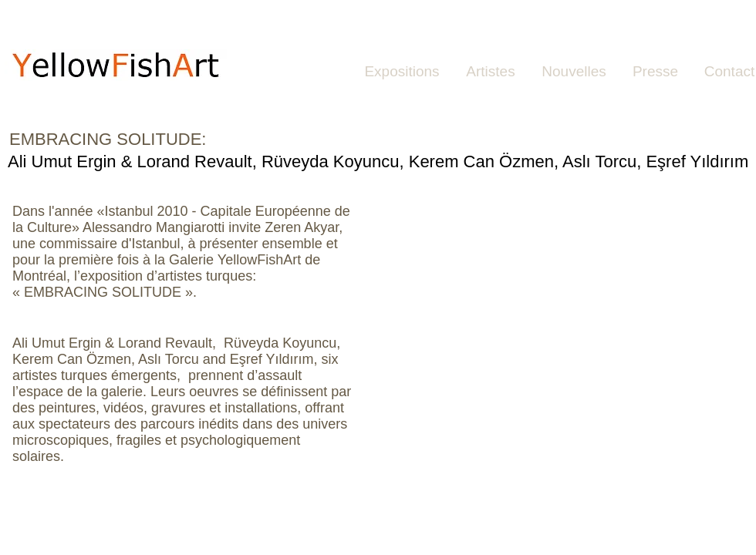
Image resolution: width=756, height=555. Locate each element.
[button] (555, 323)
